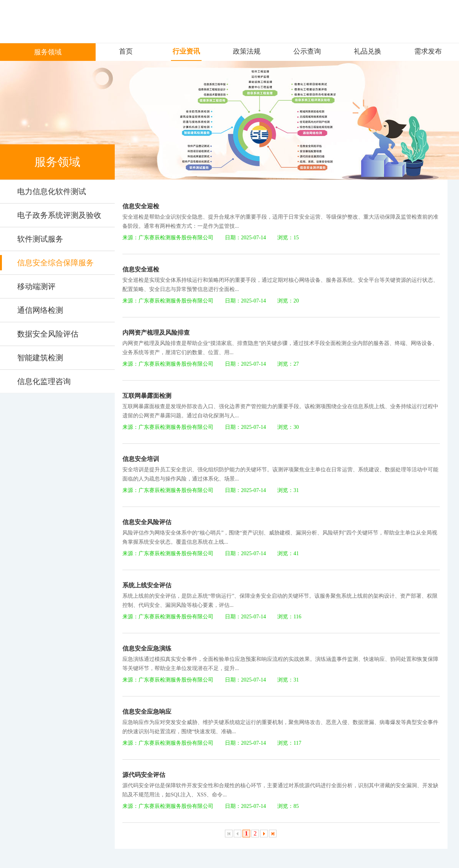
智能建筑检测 (40, 358)
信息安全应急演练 (147, 648)
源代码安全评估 (144, 775)
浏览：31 (288, 490)
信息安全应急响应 (147, 712)
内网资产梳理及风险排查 (156, 333)
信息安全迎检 (141, 206)
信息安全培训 (141, 459)
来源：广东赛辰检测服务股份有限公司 (168, 238)
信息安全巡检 (141, 269)
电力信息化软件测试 (52, 191)
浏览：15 (288, 238)
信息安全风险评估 (147, 522)
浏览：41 (288, 553)
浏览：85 (288, 806)
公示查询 (307, 51)
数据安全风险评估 (48, 334)
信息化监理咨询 (44, 381)
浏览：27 (288, 364)
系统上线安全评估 (147, 585)
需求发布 (428, 51)
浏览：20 (288, 301)
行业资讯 (186, 51)
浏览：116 (289, 617)
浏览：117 (289, 743)
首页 (126, 51)
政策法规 (247, 51)
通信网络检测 (40, 310)
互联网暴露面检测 (147, 396)
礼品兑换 (368, 51)
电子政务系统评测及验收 (59, 215)
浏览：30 (288, 427)
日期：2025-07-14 (245, 238)
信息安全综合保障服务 (55, 263)
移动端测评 (36, 286)
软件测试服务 (40, 239)
